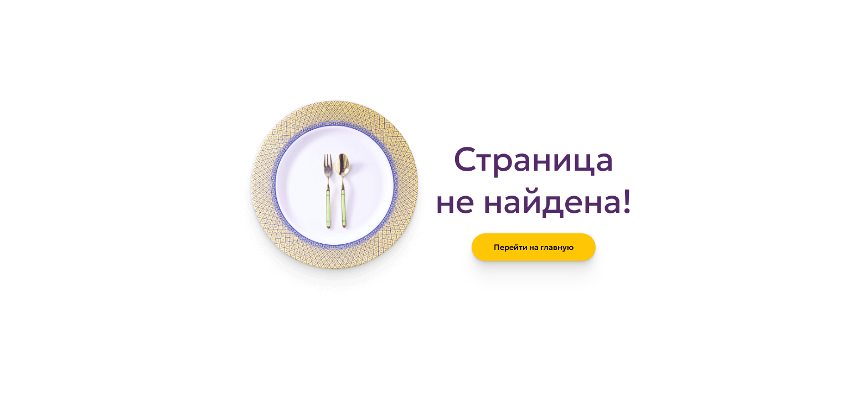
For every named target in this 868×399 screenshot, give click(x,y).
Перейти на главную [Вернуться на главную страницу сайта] (534, 247)
